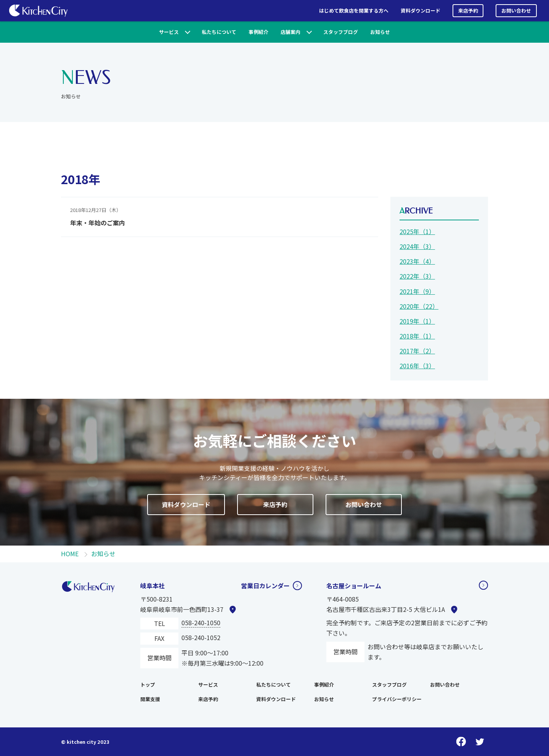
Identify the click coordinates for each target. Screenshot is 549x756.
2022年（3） (417, 276)
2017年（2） (417, 351)
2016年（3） (417, 366)
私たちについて (219, 32)
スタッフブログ (341, 32)
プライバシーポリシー (397, 699)
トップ (148, 685)
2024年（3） (417, 246)
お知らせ (380, 32)
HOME (70, 554)
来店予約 (468, 10)
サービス (169, 32)
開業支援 (150, 699)
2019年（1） (417, 321)
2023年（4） (417, 261)
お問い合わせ (516, 10)
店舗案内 (291, 32)
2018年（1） (417, 336)
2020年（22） (419, 306)
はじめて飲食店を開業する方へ (354, 10)
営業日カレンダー (265, 586)
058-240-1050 (201, 623)
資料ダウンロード (421, 10)
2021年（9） (417, 291)
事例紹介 (258, 32)
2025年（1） (417, 231)
